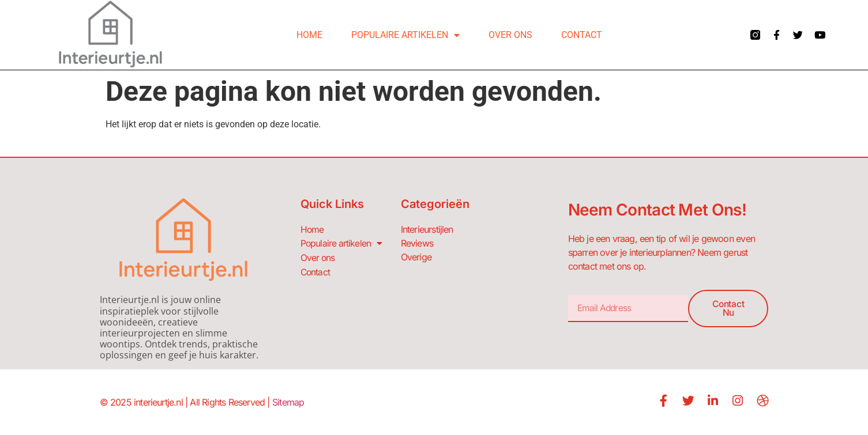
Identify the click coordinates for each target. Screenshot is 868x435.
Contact (582, 35)
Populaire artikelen (405, 35)
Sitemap (288, 402)
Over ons (510, 35)
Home (309, 35)
